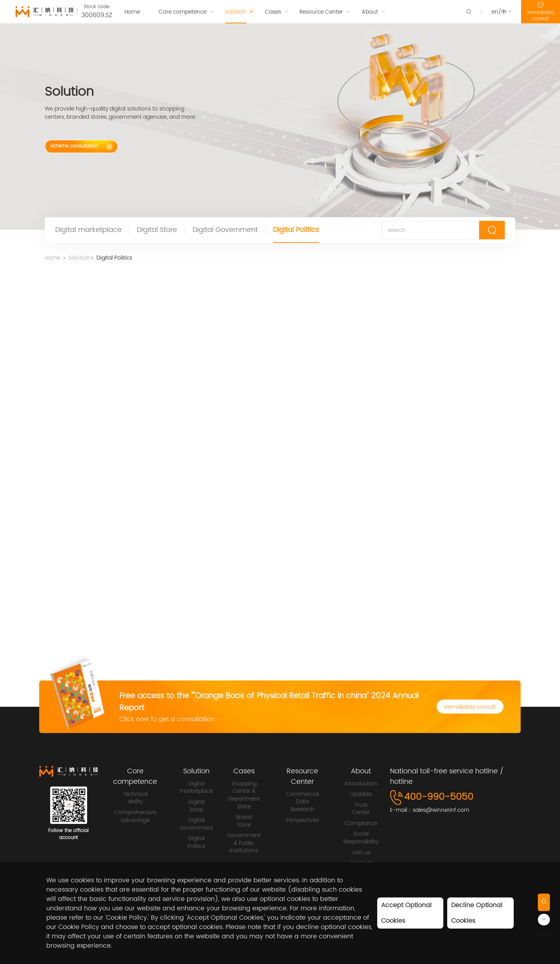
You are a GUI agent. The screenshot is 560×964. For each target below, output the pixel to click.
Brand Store (244, 821)
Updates (361, 794)
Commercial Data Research (303, 802)
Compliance (361, 824)
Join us (361, 853)
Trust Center (361, 809)
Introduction (361, 784)
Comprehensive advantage (135, 816)
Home (52, 259)
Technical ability (135, 798)
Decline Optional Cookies (477, 913)
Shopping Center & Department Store (244, 795)
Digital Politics (296, 231)
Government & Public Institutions (244, 843)
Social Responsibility (361, 838)
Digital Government (225, 231)
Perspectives (303, 820)
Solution (79, 259)
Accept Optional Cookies (406, 913)
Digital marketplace (88, 231)
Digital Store (157, 231)
